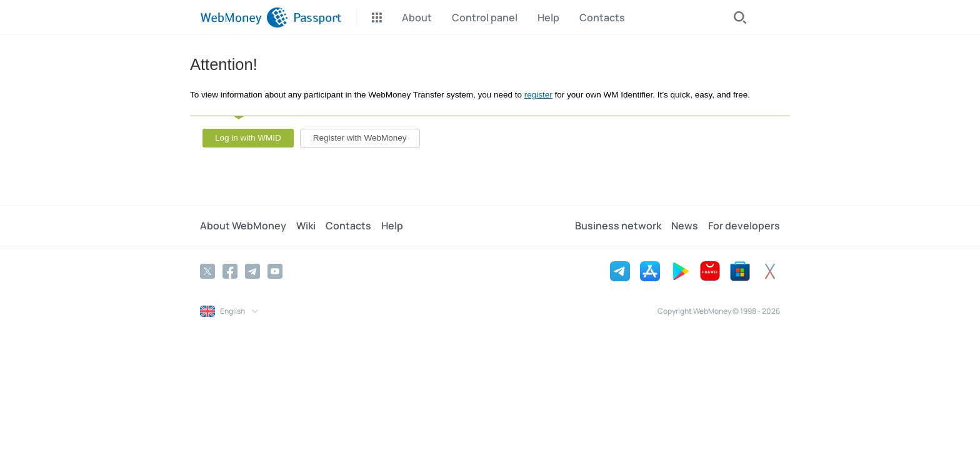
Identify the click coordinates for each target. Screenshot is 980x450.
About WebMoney (243, 226)
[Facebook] (230, 271)
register (538, 95)
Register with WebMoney (360, 138)
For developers (744, 226)
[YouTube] (275, 271)
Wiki (306, 226)
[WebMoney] (244, 17)
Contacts (348, 226)
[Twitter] (207, 271)
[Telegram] (252, 271)
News (685, 226)
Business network (618, 226)
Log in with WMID (248, 138)
